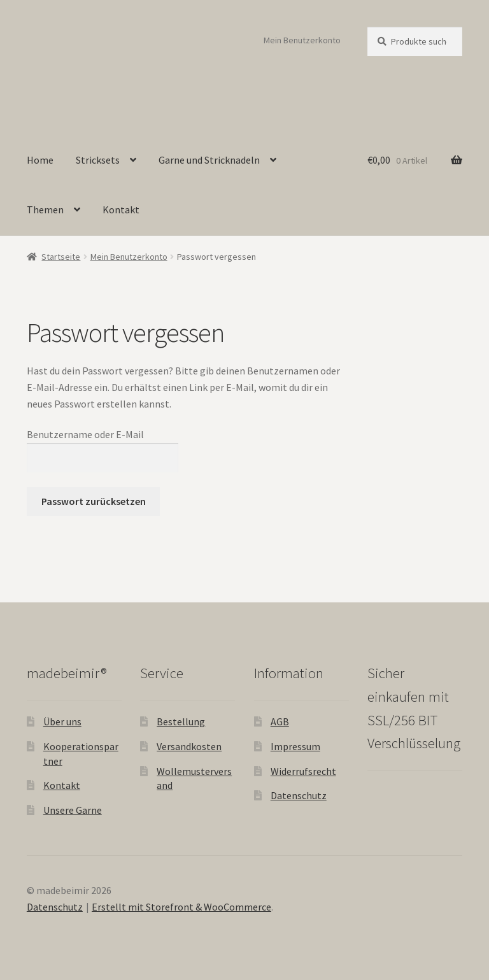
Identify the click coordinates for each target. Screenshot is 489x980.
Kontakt (121, 209)
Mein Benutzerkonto (302, 40)
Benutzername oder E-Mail (85, 434)
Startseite (61, 257)
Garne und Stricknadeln (209, 160)
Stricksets (98, 160)
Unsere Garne (73, 810)
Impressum (295, 746)
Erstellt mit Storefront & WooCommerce (181, 907)
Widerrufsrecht (303, 771)
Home (40, 160)
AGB (280, 721)
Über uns (62, 721)
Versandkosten (189, 746)
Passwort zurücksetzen (94, 501)
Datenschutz (299, 795)
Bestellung (181, 721)
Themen (45, 209)
